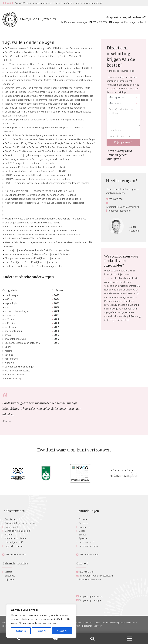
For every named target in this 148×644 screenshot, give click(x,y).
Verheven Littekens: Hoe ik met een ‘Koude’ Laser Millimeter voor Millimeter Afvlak (48, 88)
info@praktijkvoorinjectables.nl (129, 22)
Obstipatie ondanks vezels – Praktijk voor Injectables (32, 258)
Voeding (9, 355)
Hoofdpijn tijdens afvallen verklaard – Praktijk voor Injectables (37, 250)
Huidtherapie (12, 295)
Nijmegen (10, 579)
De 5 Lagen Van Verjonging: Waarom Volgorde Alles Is (32, 222)
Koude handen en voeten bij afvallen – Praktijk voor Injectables (37, 254)
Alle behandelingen (89, 554)
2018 (56, 323)
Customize (21, 631)
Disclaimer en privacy (92, 626)
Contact (77, 623)
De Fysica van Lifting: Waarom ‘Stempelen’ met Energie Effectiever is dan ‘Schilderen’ (50, 143)
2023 (57, 303)
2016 (56, 331)
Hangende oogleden (15, 538)
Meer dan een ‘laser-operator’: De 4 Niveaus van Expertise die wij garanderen (45, 203)
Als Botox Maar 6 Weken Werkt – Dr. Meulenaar (29, 238)
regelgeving (11, 327)
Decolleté (10, 519)
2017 (56, 327)
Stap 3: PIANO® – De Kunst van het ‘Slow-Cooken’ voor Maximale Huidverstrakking (48, 151)
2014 (56, 339)
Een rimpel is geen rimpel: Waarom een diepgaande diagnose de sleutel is (43, 199)
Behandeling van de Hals (17, 531)
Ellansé (83, 534)
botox (8, 335)
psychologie (11, 303)
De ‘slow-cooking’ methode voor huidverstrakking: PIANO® (35, 171)
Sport (8, 347)
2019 (56, 319)
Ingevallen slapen (14, 546)
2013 (56, 343)
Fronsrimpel (11, 527)
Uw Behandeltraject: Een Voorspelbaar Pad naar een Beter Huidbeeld (40, 195)
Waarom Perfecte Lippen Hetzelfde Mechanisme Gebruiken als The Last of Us (45, 218)
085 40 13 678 (100, 22)
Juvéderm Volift (87, 542)
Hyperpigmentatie (14, 542)
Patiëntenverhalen (14, 374)
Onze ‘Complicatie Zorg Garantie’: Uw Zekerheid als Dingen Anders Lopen (43, 52)
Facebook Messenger (76, 22)
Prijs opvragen (122, 142)
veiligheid (10, 319)
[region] (41, 621)
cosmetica (10, 315)
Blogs (98, 623)
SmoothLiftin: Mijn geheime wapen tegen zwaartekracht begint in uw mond (44, 155)
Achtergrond (11, 359)
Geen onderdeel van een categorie (22, 343)
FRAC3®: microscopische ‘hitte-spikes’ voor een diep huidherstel (39, 179)
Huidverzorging (13, 378)
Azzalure (83, 519)
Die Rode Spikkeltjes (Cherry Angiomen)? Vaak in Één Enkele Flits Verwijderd (45, 92)
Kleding (8, 351)
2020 (57, 315)
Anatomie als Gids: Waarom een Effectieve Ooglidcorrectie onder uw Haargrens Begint (50, 139)
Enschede (10, 575)
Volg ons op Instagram (91, 600)
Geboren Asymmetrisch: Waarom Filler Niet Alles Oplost (34, 226)
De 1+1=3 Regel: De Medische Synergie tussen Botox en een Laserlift (41, 135)
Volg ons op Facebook (91, 596)
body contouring (13, 331)
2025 (57, 295)
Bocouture (84, 527)
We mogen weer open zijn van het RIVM (120, 623)
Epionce (83, 538)
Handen (9, 534)
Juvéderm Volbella (88, 546)
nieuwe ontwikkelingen (17, 311)
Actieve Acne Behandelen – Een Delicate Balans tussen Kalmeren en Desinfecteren (48, 76)
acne (7, 307)
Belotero (83, 523)
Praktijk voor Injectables (17, 370)
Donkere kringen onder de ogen (21, 523)
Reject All (41, 631)
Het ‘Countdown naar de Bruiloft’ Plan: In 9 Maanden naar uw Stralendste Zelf (45, 64)
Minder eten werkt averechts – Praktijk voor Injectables (33, 266)
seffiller (9, 299)
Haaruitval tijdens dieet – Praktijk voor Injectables (31, 262)
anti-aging (10, 323)
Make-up (9, 362)
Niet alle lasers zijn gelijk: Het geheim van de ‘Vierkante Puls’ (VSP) (39, 191)
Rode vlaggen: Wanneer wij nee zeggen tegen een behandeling (37, 159)
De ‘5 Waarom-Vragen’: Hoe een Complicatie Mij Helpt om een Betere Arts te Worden (49, 48)
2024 (57, 299)
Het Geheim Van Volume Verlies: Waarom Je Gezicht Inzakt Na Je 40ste (42, 234)
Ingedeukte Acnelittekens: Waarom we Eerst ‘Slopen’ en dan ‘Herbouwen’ (43, 104)
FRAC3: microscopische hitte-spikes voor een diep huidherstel (38, 175)
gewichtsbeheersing (15, 339)
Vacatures (88, 623)
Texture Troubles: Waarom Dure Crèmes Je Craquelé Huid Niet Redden (41, 230)
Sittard (8, 572)
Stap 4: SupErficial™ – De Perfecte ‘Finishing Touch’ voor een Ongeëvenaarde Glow (48, 147)
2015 (56, 335)
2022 (57, 307)
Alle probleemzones (16, 554)
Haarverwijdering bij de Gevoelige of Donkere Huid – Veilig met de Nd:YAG (43, 72)
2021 (56, 311)
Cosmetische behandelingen (19, 366)
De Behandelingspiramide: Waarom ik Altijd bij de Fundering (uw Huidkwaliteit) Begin (49, 68)
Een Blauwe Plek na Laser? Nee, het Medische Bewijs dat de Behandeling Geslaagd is (49, 96)
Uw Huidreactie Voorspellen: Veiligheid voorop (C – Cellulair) (35, 167)
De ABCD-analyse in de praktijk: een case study (29, 163)
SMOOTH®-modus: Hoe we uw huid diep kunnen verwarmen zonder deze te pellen (47, 183)
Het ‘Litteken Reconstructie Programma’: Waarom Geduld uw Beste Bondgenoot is (48, 100)
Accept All (62, 631)
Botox (82, 531)
